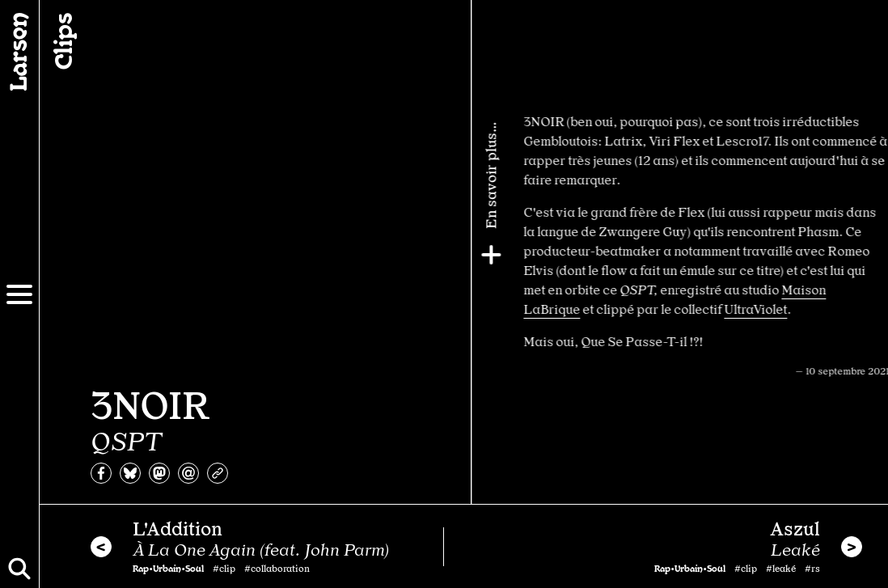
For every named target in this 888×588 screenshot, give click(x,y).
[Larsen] (19, 52)
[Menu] (19, 294)
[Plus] (869, 255)
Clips (61, 41)
